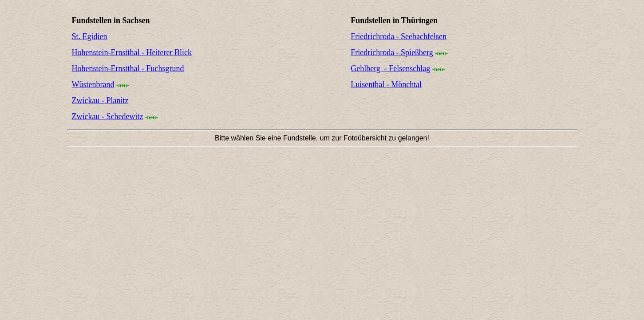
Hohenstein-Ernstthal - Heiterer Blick (132, 52)
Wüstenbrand (93, 84)
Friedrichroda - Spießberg (392, 52)
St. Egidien (90, 36)
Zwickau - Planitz (100, 100)
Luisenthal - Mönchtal (386, 84)
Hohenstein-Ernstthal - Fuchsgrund (128, 68)
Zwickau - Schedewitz (108, 116)
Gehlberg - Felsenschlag (390, 68)
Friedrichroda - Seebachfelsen (399, 36)
